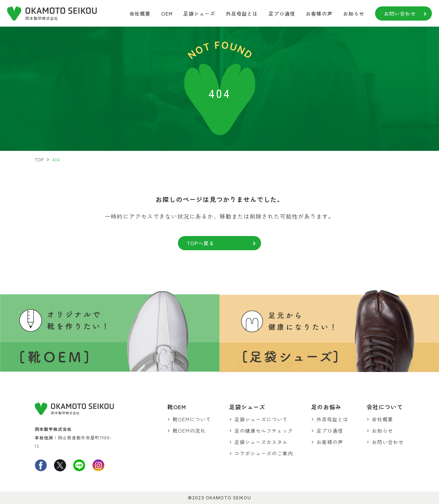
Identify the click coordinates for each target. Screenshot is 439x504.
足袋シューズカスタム (262, 442)
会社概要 (140, 13)
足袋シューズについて (262, 419)
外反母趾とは (242, 13)
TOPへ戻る (214, 243)
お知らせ (354, 13)
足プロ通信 (282, 13)
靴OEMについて (193, 419)
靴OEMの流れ (191, 430)
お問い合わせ (400, 13)
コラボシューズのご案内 (265, 453)
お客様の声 (319, 13)
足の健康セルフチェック (265, 430)
